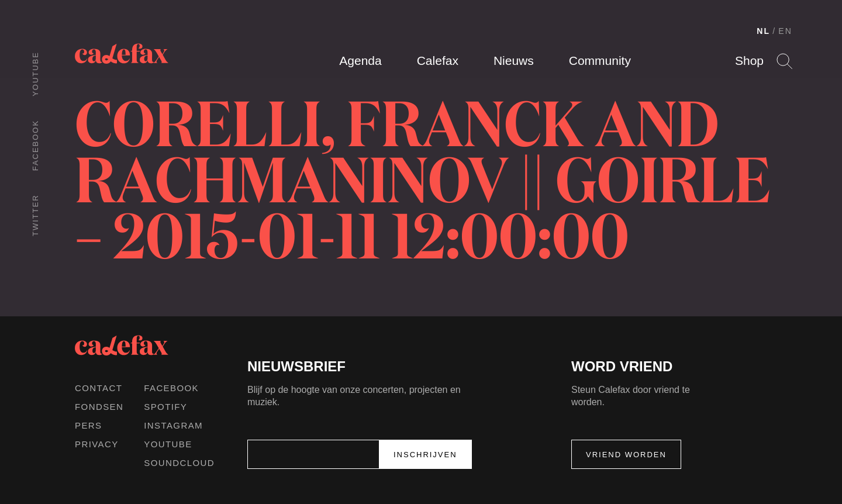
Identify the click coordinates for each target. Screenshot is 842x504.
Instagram (173, 425)
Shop (749, 61)
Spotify (165, 407)
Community (600, 61)
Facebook (35, 145)
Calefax (438, 61)
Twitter (35, 215)
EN (785, 31)
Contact (99, 388)
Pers (89, 425)
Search (784, 61)
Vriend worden (626, 455)
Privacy (97, 444)
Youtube (35, 74)
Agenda (360, 61)
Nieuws (514, 61)
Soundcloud (179, 463)
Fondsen (99, 407)
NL (763, 31)
